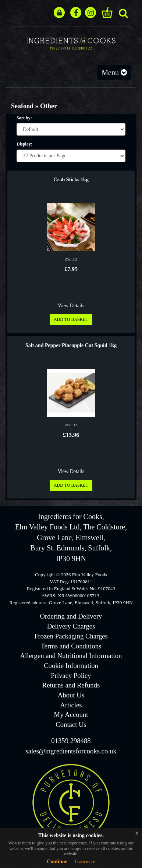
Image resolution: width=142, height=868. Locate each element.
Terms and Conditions (71, 646)
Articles (71, 705)
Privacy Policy (71, 675)
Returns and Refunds (71, 685)
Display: (24, 144)
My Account (71, 715)
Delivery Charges (71, 626)
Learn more (85, 862)
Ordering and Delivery (71, 616)
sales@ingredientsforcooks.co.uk (71, 751)
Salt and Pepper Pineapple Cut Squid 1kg (71, 345)
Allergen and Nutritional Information (71, 656)
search (123, 13)
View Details (71, 306)
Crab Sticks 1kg (71, 180)
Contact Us (71, 724)
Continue (57, 862)
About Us (71, 695)
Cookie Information (71, 666)
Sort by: (24, 118)
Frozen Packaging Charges (71, 636)
